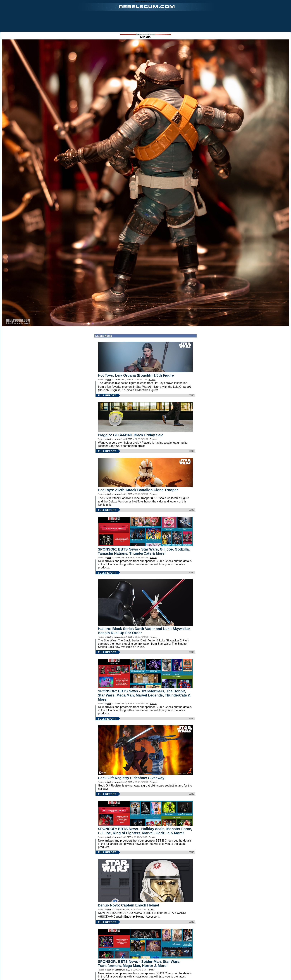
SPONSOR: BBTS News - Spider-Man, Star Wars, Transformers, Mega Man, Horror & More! (139, 964)
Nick (109, 379)
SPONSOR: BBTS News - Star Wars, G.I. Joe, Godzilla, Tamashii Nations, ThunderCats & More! (144, 551)
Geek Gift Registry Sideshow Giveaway (131, 778)
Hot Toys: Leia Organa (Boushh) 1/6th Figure (136, 375)
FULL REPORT (107, 395)
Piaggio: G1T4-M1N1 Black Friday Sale (131, 435)
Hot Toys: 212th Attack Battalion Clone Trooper (138, 490)
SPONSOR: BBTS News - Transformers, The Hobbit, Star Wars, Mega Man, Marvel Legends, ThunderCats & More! (144, 695)
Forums (152, 379)
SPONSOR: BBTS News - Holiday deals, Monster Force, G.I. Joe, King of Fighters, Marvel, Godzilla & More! (145, 831)
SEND (191, 395)
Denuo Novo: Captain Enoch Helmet (128, 905)
